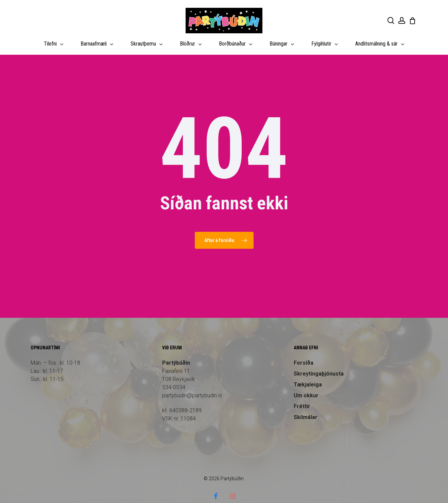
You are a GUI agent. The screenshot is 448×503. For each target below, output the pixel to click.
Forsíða (304, 350)
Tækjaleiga (308, 371)
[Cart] (412, 21)
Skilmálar (306, 404)
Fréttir (302, 393)
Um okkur (306, 382)
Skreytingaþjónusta (319, 360)
